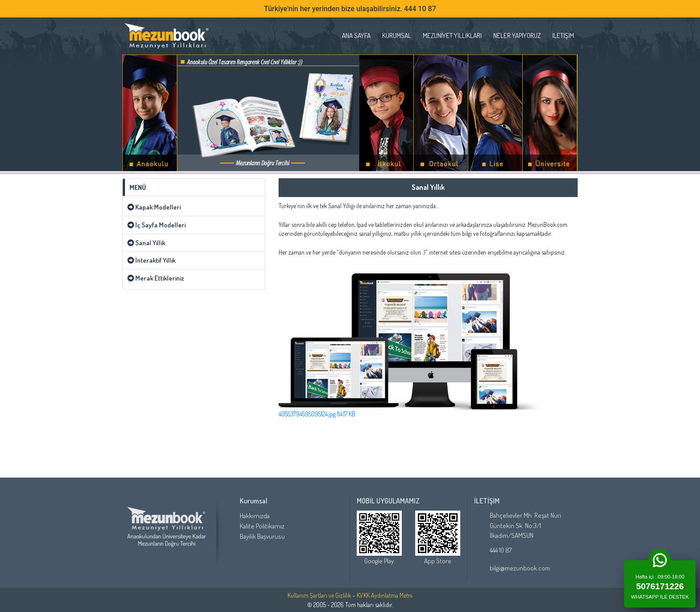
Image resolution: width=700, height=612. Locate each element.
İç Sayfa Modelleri (156, 225)
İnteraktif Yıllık (151, 260)
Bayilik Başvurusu (262, 536)
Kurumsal (397, 35)
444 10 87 (501, 550)
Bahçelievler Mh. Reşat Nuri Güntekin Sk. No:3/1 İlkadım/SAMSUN (525, 525)
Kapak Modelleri (154, 207)
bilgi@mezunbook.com (520, 568)
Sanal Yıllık (146, 243)
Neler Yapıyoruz (517, 35)
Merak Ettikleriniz (156, 278)
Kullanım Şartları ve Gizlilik (319, 595)
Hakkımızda (255, 516)
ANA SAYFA (356, 35)
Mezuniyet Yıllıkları (452, 35)
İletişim (563, 35)
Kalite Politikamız (262, 526)
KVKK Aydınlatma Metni (385, 595)
